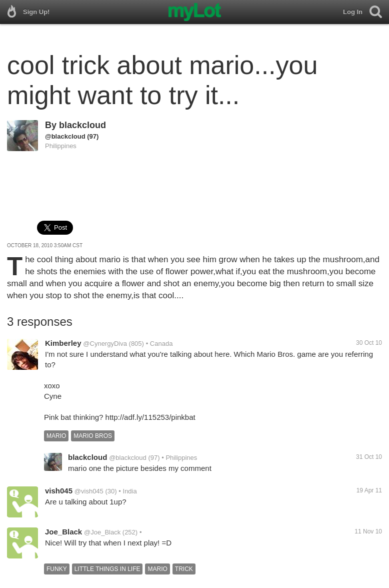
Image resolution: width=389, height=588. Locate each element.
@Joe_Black (102, 532)
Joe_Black (63, 532)
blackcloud (82, 125)
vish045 (59, 491)
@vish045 (89, 491)
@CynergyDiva (105, 344)
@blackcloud (65, 136)
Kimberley (63, 343)
